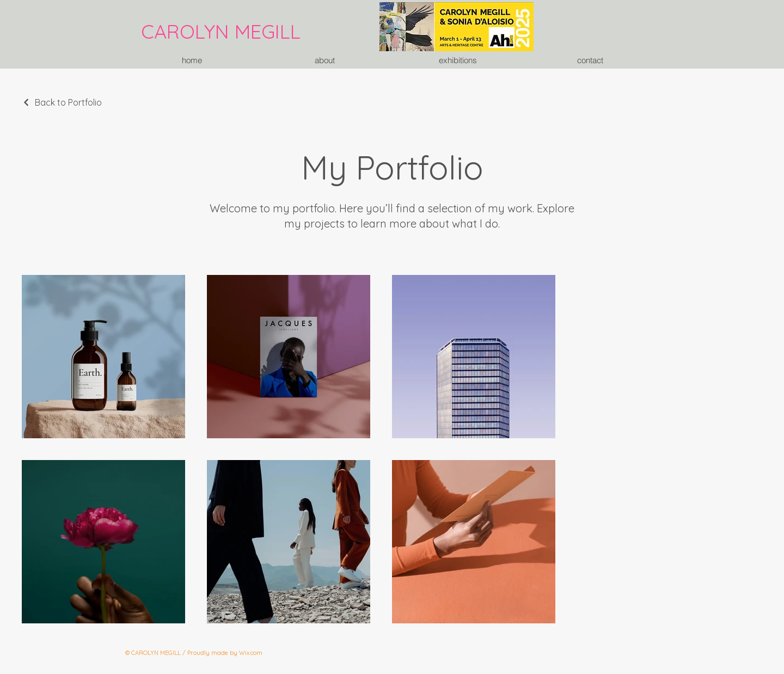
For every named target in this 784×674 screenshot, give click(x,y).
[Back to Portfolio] (62, 102)
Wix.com (251, 653)
